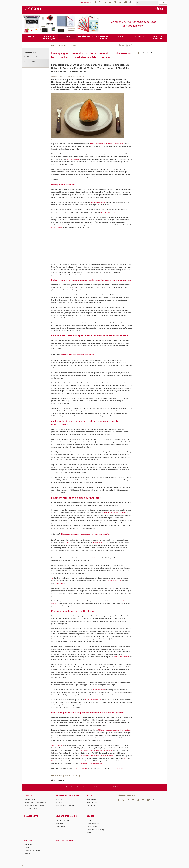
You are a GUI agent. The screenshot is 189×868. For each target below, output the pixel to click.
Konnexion (26, 866)
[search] (147, 3)
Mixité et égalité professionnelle (35, 803)
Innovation (59, 803)
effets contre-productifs (121, 657)
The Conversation (81, 768)
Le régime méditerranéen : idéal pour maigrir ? (78, 354)
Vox (53, 578)
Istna (154, 53)
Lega (68, 543)
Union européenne (62, 820)
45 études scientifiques (93, 700)
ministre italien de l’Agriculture (114, 513)
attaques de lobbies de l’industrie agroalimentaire (106, 144)
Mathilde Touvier (108, 756)
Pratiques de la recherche (65, 806)
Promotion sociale (93, 823)
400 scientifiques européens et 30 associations (114, 730)
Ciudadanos (60, 583)
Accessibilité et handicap (95, 830)
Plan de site (81, 787)
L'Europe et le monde (66, 816)
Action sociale (92, 827)
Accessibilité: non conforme (99, 787)
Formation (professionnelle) (34, 806)
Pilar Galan (55, 761)
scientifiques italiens (90, 558)
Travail (28, 795)
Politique (90, 820)
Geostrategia (60, 827)
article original (119, 768)
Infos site (70, 787)
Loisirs (27, 848)
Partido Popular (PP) (114, 581)
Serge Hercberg (57, 745)
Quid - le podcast (64, 840)
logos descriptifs (99, 690)
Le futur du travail (31, 809)
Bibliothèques (118, 787)
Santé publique (30, 53)
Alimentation (70, 46)
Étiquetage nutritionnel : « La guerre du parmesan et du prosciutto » (86, 534)
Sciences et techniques (67, 795)
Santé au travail (30, 57)
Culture (28, 840)
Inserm (125, 758)
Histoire (27, 854)
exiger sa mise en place (108, 212)
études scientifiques (98, 202)
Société (90, 816)
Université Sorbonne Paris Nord (91, 750)
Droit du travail (30, 800)
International (60, 823)
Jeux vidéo (28, 845)
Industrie (59, 800)
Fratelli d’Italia (98, 543)
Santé (61, 46)
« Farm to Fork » (73, 159)
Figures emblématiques (33, 851)
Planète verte (31, 816)
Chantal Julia (107, 750)
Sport (89, 833)
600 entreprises (57, 228)
